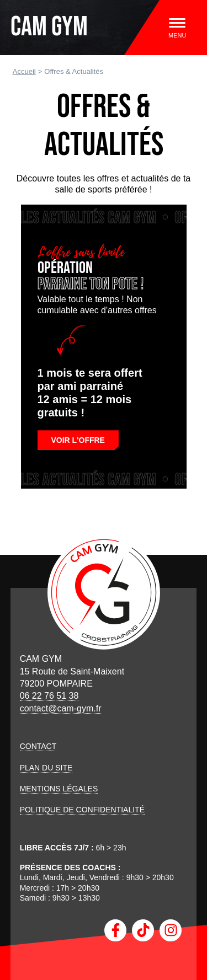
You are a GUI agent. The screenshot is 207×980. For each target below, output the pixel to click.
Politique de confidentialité (82, 810)
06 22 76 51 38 (49, 696)
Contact (38, 746)
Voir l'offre (78, 440)
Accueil (24, 71)
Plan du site (46, 768)
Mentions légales (59, 789)
